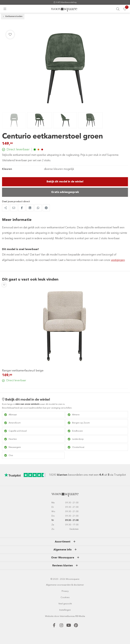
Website (49, 616)
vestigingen (118, 260)
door (57, 616)
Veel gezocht (65, 604)
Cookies (65, 597)
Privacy (65, 591)
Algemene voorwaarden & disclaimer (65, 585)
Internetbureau (67, 616)
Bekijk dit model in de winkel (65, 182)
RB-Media (80, 616)
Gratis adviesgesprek (65, 192)
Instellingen (65, 610)
